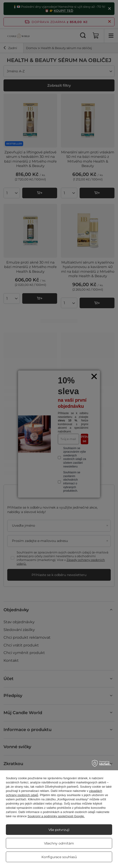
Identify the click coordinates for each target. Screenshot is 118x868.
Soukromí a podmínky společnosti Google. (56, 816)
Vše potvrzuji (59, 830)
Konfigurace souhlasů (59, 857)
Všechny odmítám (59, 843)
